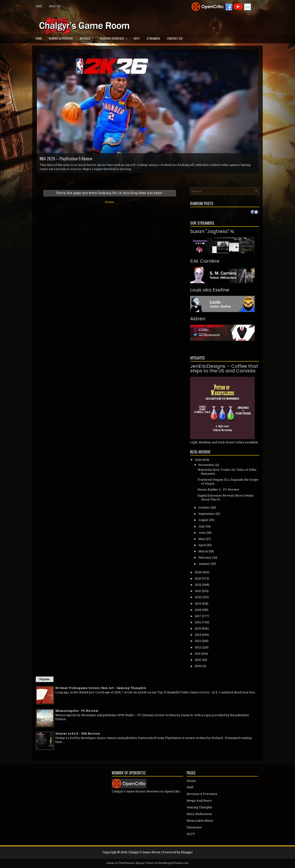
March (203, 551)
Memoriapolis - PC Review (77, 711)
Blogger (187, 852)
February (205, 557)
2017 (198, 616)
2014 (198, 635)
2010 (198, 660)
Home (39, 6)
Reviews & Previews (61, 38)
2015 (198, 628)
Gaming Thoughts (199, 807)
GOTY (137, 38)
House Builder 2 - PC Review (218, 489)
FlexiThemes (126, 863)
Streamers (153, 38)
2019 (198, 603)
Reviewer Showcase (115, 37)
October (204, 507)
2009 (198, 666)
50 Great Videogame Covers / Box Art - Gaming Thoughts (101, 688)
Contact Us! (175, 38)
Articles (88, 37)
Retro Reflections (199, 814)
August (203, 520)
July (202, 526)
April (202, 545)
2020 (198, 597)
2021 (198, 591)
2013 (198, 641)
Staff (190, 787)
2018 (198, 610)
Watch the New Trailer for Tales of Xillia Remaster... (227, 472)
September (207, 514)
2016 (198, 622)
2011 (198, 653)
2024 (198, 572)
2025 (198, 460)
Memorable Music (200, 821)
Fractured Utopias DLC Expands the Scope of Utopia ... (228, 481)
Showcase (194, 827)
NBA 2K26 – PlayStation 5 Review (66, 159)
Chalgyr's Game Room (144, 852)
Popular (45, 679)
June (202, 533)
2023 (198, 578)
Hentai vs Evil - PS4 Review (78, 733)
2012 (198, 647)
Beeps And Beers (199, 800)
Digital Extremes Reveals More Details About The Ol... (226, 497)
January (204, 564)
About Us (57, 5)
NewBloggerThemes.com (173, 863)
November (206, 465)
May (202, 539)
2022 (198, 585)
